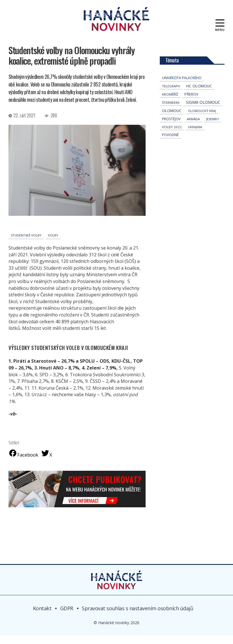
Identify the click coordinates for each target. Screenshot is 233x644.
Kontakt (42, 617)
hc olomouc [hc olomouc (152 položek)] (199, 95)
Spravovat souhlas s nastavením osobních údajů (137, 617)
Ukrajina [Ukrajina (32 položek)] (195, 136)
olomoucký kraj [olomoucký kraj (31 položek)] (202, 120)
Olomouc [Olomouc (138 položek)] (172, 119)
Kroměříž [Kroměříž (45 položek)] (170, 103)
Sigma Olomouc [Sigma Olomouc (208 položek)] (203, 111)
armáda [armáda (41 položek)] (193, 128)
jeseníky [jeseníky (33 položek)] (213, 128)
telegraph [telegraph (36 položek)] (171, 95)
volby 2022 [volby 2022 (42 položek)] (172, 136)
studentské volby (26, 244)
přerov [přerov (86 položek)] (191, 103)
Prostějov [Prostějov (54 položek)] (171, 128)
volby (53, 244)
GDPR (67, 617)
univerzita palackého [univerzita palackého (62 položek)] (182, 87)
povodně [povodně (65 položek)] (170, 144)
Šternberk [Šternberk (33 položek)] (171, 111)
